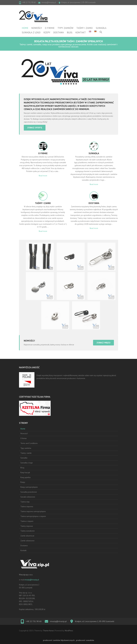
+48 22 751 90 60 (29, 2)
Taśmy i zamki (85, 28)
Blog (70, 32)
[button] (101, 33)
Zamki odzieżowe (27, 541)
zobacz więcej (103, 343)
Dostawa (59, 32)
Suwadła (101, 28)
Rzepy (47, 32)
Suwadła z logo (31, 32)
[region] (69, 70)
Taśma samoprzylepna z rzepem (33, 516)
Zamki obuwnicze (27, 536)
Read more (43, 176)
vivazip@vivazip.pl (49, 2)
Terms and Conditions (29, 443)
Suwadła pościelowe (29, 492)
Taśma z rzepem (27, 521)
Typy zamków (65, 28)
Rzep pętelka (25, 477)
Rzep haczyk (25, 473)
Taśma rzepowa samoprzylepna (33, 511)
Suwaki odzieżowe (28, 497)
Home (25, 28)
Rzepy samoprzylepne (29, 487)
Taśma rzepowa (27, 507)
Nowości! (37, 28)
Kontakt (81, 32)
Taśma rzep (25, 502)
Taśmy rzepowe (27, 526)
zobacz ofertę (35, 128)
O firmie (50, 28)
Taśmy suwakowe (27, 531)
